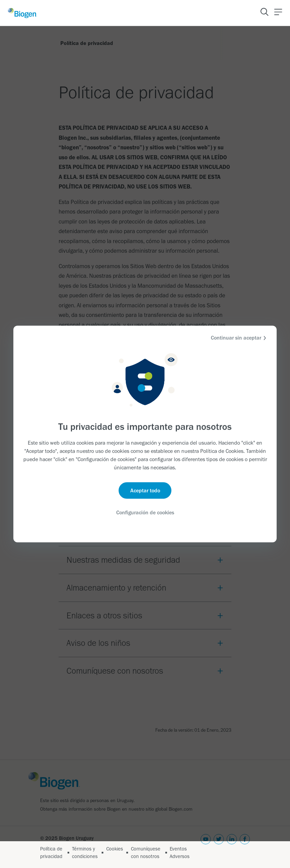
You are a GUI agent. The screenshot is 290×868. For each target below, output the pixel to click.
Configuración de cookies (145, 512)
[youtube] (206, 847)
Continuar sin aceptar (239, 338)
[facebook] (245, 847)
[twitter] (219, 847)
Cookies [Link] (115, 849)
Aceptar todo (145, 490)
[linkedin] (232, 847)
